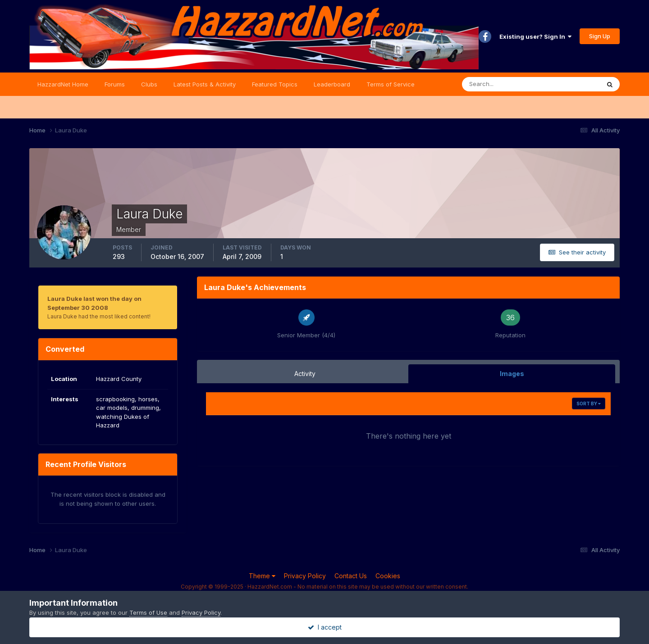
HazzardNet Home (63, 84)
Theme (262, 576)
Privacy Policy (305, 576)
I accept (325, 627)
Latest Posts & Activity (205, 84)
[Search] (502, 84)
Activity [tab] (305, 374)
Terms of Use (148, 612)
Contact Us (351, 576)
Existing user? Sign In (535, 36)
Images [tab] (512, 374)
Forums (115, 84)
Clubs (149, 84)
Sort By (589, 404)
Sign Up (600, 36)
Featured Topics (275, 84)
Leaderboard (332, 84)
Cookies (388, 576)
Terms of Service (391, 84)
